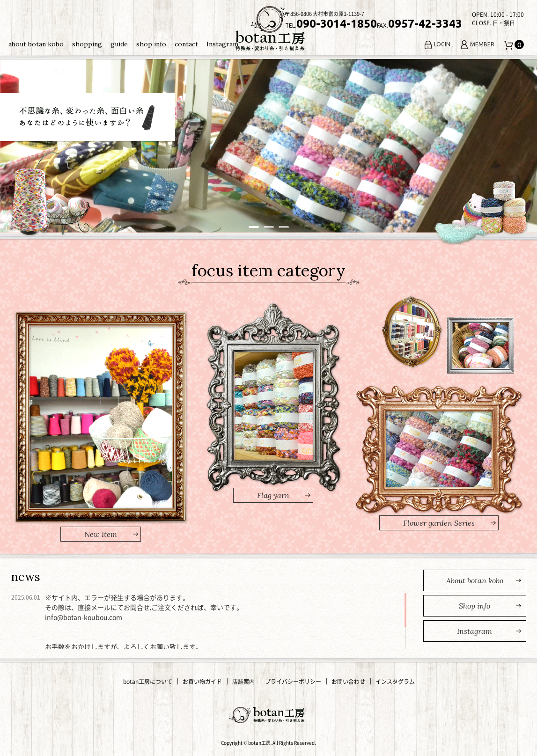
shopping (87, 44)
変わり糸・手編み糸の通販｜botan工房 (269, 29)
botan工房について (148, 682)
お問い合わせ (348, 682)
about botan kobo (36, 44)
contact (186, 44)
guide (119, 44)
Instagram (222, 44)
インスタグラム (395, 682)
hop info (474, 606)
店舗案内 (243, 682)
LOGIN (437, 44)
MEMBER (477, 44)
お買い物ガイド (202, 682)
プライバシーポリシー (293, 682)
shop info (151, 44)
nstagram (474, 631)
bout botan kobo (475, 580)
